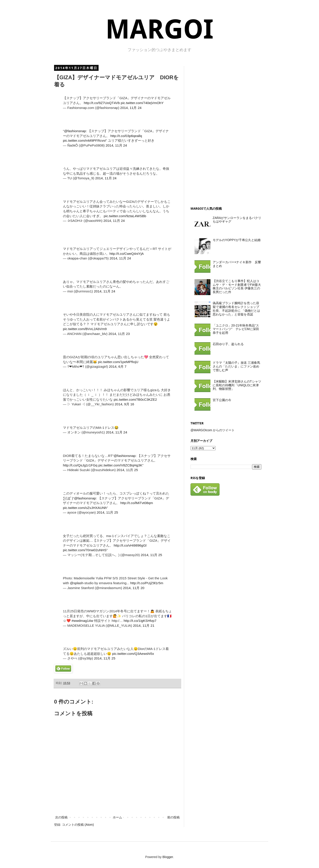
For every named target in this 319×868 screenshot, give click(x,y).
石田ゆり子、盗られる (228, 344)
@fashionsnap (75, 131)
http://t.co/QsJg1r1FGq (80, 465)
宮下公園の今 (222, 400)
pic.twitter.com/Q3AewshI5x (133, 654)
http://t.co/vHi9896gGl (130, 545)
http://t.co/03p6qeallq (126, 136)
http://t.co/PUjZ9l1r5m (147, 583)
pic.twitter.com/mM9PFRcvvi (84, 140)
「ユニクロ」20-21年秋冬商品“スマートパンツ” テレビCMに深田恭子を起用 (236, 329)
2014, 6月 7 (118, 366)
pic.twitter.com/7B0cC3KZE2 (135, 399)
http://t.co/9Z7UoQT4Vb (102, 103)
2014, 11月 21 (144, 625)
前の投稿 (173, 817)
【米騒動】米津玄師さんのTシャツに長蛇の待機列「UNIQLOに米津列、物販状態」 (237, 385)
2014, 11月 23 (119, 334)
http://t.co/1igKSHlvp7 (140, 621)
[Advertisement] (224, 132)
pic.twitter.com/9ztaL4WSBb (125, 216)
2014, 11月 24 (131, 108)
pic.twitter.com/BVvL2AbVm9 (85, 329)
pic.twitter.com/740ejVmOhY (142, 103)
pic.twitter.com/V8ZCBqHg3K (120, 465)
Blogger (168, 857)
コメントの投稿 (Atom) (78, 825)
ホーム (117, 817)
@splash (77, 583)
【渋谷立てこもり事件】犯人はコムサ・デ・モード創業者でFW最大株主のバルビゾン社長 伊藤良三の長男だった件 (237, 286)
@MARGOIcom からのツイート (213, 430)
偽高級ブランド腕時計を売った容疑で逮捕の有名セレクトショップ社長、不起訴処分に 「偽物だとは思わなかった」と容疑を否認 (236, 309)
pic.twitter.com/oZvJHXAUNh (85, 508)
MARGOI (159, 29)
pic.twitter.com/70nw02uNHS (85, 550)
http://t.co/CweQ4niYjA (127, 254)
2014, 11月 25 (127, 470)
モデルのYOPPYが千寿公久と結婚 (237, 240)
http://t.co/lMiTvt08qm (137, 503)
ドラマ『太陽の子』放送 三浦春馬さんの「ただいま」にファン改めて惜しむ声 (236, 366)
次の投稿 (61, 817)
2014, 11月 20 (134, 588)
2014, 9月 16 (124, 404)
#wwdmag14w (82, 621)
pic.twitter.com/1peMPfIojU (118, 362)
